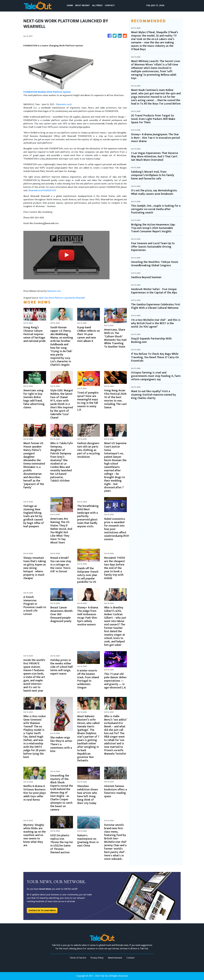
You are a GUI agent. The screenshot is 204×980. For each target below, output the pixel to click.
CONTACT (110, 5)
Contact (131, 958)
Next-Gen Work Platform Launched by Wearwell (62, 298)
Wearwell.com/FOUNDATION (42, 191)
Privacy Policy (97, 958)
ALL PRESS (97, 5)
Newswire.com (64, 104)
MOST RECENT (83, 5)
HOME (70, 5)
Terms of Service (78, 958)
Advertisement (115, 958)
